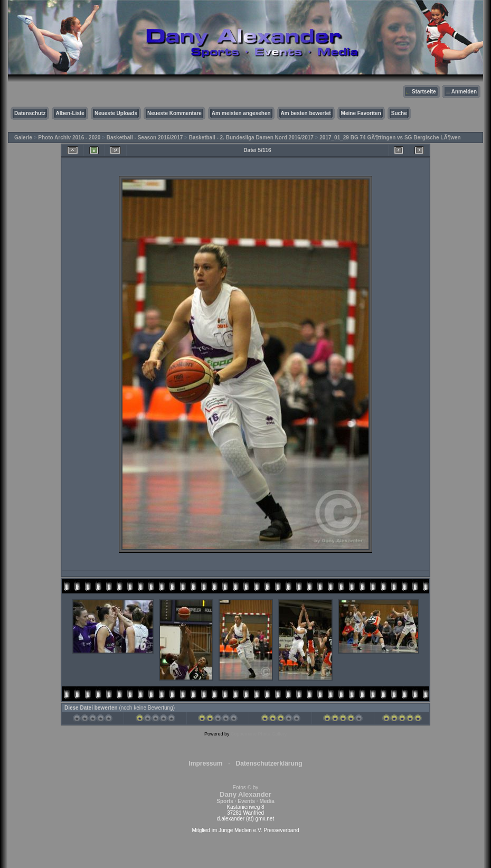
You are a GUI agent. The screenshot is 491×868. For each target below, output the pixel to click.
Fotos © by (245, 794)
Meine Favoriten (361, 113)
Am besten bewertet (306, 113)
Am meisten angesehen (241, 113)
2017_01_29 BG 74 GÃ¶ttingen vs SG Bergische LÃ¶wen (390, 138)
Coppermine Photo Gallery (259, 734)
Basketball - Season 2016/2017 (145, 138)
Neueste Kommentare (174, 113)
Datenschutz (30, 113)
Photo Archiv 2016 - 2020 (69, 138)
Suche (399, 113)
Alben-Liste (70, 113)
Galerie (23, 138)
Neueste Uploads (116, 113)
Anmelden (464, 92)
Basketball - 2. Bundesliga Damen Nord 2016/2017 (251, 138)
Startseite (424, 92)
